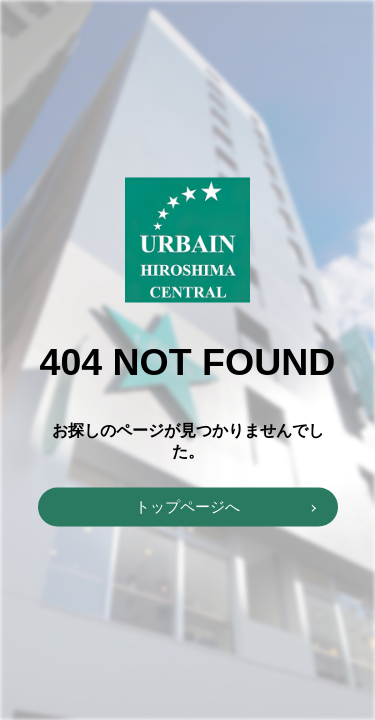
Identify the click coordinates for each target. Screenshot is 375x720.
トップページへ (187, 506)
